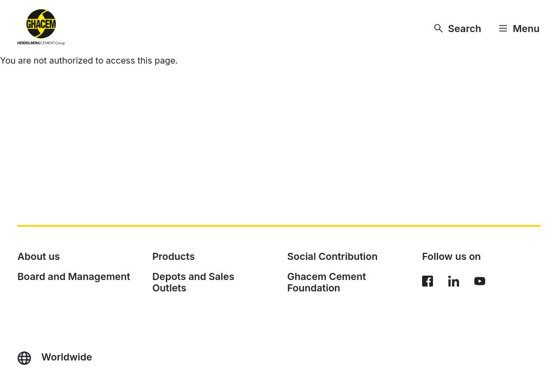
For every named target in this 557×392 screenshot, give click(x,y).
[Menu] (519, 29)
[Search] (458, 29)
